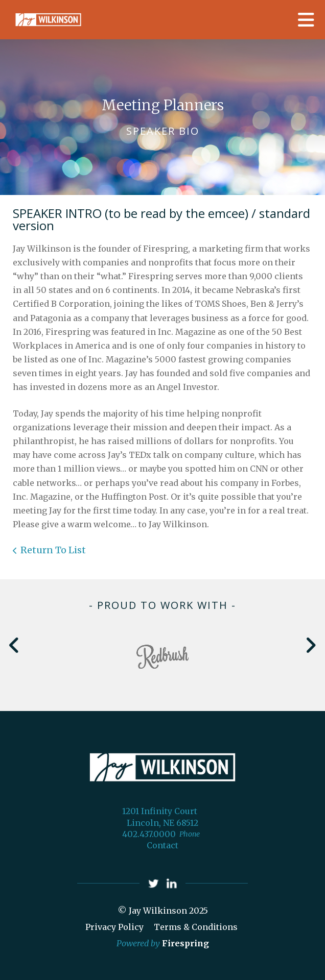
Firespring (185, 943)
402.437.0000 (149, 834)
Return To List (53, 550)
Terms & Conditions (196, 927)
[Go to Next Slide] (310, 645)
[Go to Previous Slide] (15, 645)
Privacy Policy (114, 927)
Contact (163, 845)
